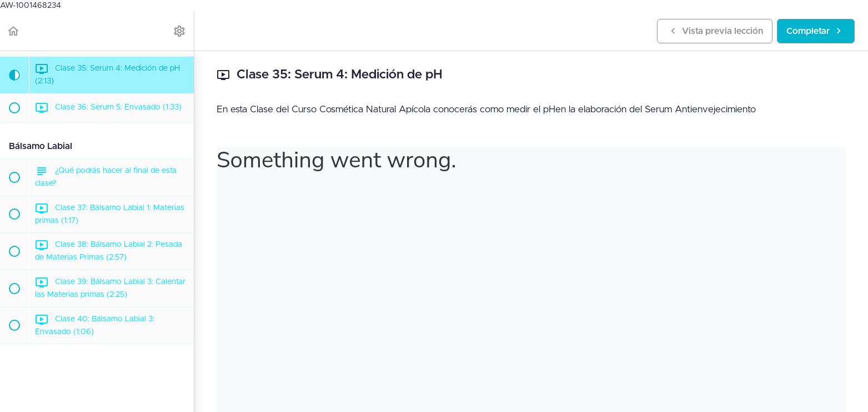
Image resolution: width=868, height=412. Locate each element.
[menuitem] (180, 31)
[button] (14, 31)
